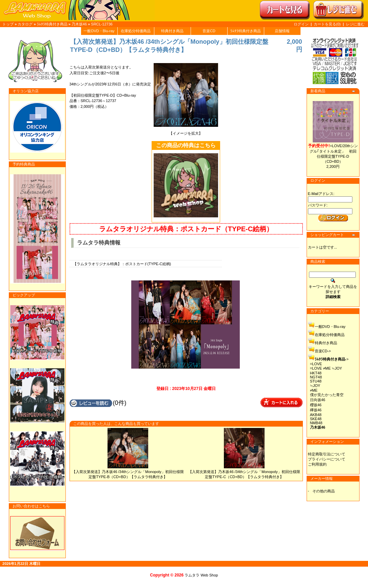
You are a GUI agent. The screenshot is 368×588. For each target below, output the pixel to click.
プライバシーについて (327, 459)
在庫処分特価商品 (136, 31)
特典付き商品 (172, 31)
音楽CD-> (323, 351)
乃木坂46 (79, 24)
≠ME (314, 390)
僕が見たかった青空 (327, 395)
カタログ (25, 24)
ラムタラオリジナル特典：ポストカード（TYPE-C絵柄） (186, 229)
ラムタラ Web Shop (201, 575)
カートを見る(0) (328, 24)
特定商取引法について (327, 454)
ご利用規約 (317, 464)
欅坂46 (316, 410)
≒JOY (315, 386)
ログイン (301, 24)
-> (332, 359)
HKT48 (316, 373)
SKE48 (316, 419)
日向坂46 (318, 400)
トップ (8, 24)
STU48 (316, 381)
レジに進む (355, 24)
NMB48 (316, 423)
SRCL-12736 (102, 24)
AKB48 (316, 415)
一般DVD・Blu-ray (99, 31)
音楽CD (209, 31)
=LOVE (316, 364)
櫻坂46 (316, 405)
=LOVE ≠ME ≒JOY (326, 368)
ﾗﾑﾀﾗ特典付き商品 (52, 24)
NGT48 (316, 377)
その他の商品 (324, 491)
